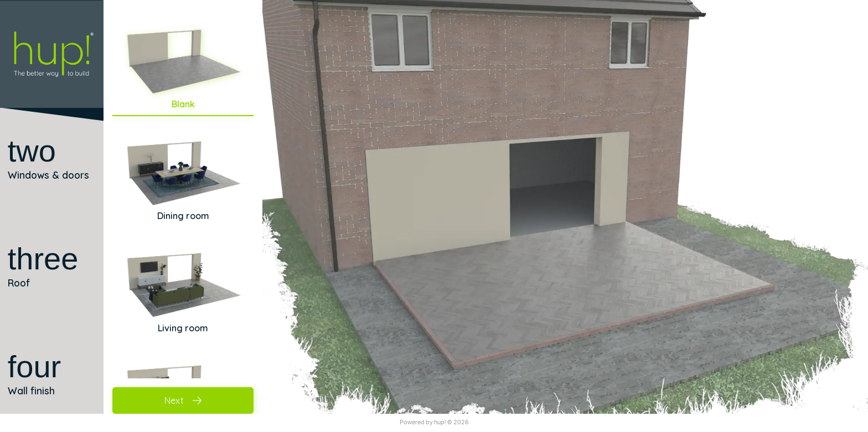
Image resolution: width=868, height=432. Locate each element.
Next (183, 400)
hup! (440, 422)
